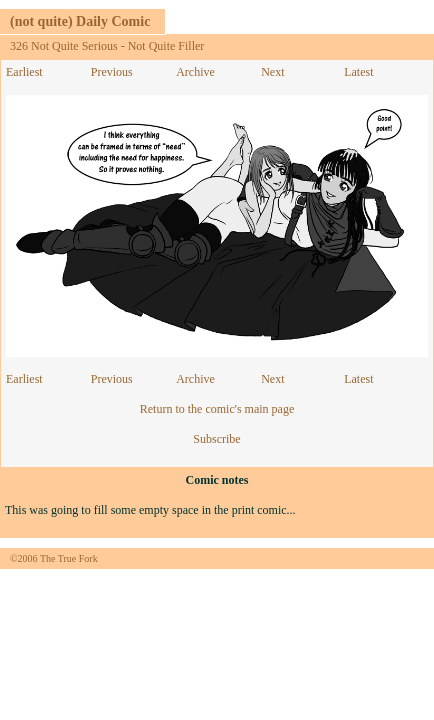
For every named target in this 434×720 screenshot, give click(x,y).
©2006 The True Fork (54, 558)
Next (272, 72)
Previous (112, 72)
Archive (195, 72)
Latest (358, 72)
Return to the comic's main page (217, 409)
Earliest (24, 72)
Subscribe (216, 439)
